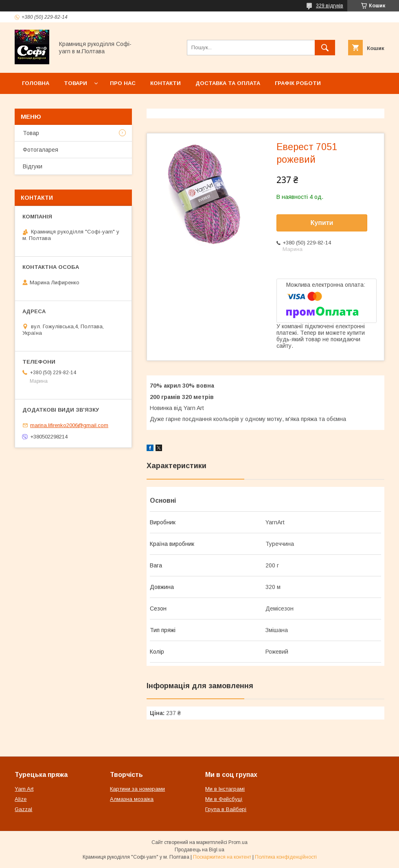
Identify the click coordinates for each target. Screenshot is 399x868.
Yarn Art (24, 789)
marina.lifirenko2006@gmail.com (69, 425)
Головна (36, 83)
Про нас (123, 83)
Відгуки (33, 166)
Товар (31, 133)
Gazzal (23, 809)
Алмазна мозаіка (132, 799)
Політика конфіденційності (286, 857)
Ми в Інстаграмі (225, 789)
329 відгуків (330, 6)
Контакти (166, 83)
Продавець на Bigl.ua (199, 850)
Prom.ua (238, 842)
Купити (322, 223)
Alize (21, 799)
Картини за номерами (137, 789)
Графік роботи (298, 83)
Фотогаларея (41, 150)
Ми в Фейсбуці (224, 799)
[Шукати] (325, 48)
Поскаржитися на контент (222, 857)
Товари (76, 83)
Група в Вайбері (226, 809)
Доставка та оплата (228, 83)
